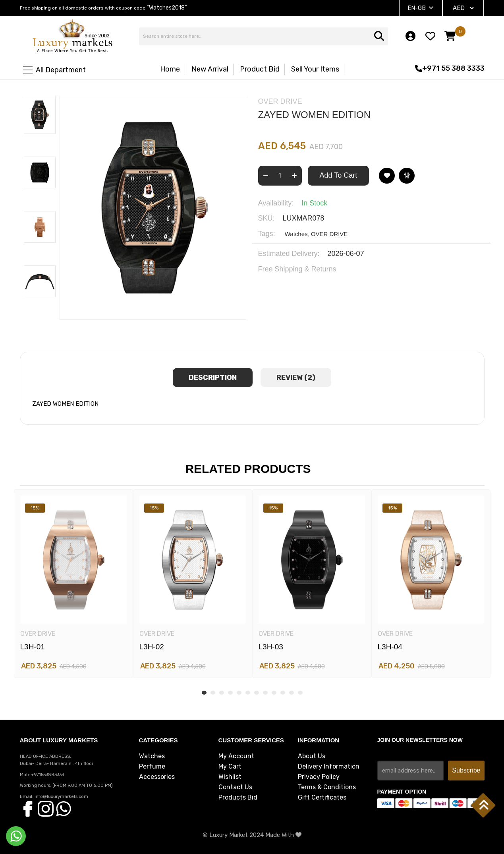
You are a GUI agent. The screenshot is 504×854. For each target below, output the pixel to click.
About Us (312, 756)
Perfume (152, 767)
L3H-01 (33, 647)
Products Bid (238, 798)
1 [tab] (204, 693)
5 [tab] (239, 693)
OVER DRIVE (329, 234)
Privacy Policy (319, 777)
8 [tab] (265, 693)
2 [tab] (213, 693)
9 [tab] (274, 693)
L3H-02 (152, 647)
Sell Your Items (315, 69)
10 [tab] (283, 693)
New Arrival (210, 69)
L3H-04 (390, 647)
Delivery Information (329, 767)
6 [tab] (248, 693)
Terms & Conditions (327, 787)
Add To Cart (339, 175)
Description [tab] (213, 378)
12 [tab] (300, 693)
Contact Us (235, 787)
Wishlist (230, 777)
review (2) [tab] (296, 378)
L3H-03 (271, 647)
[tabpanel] (73, 584)
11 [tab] (292, 693)
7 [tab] (257, 693)
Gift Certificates (322, 798)
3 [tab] (222, 693)
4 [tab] (230, 693)
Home (170, 69)
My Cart (230, 767)
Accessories (157, 777)
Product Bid (260, 69)
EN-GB (420, 8)
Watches (296, 234)
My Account (236, 756)
